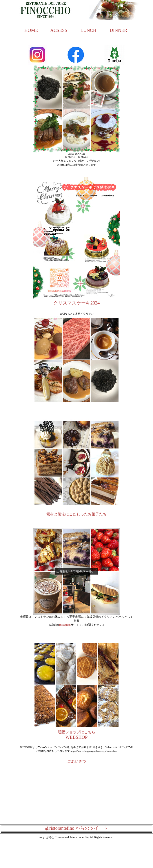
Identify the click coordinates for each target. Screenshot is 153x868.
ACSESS (59, 30)
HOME (31, 30)
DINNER (119, 30)
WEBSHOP (76, 737)
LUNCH (88, 30)
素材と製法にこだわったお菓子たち (76, 514)
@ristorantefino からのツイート (77, 828)
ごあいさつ (77, 761)
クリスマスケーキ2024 (76, 303)
